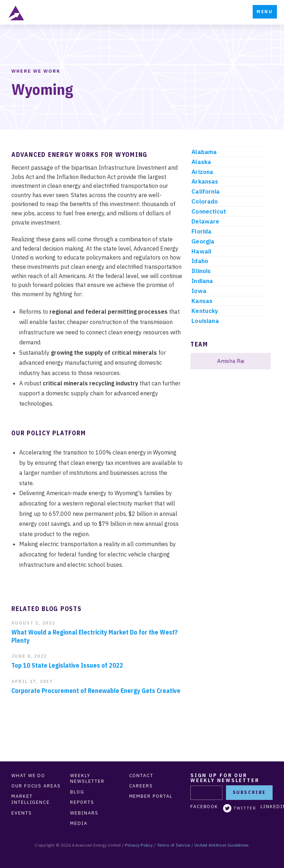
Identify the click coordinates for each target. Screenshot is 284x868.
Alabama (204, 152)
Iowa (199, 291)
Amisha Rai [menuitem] (231, 361)
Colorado (205, 201)
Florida (201, 231)
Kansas (202, 301)
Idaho (200, 261)
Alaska (201, 162)
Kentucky (205, 311)
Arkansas (205, 181)
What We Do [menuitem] (28, 776)
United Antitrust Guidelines (222, 845)
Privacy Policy (139, 845)
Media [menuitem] (79, 823)
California (206, 191)
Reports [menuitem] (82, 802)
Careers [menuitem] (141, 786)
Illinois (201, 271)
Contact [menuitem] (141, 776)
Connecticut (209, 211)
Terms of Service (174, 845)
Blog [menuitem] (77, 792)
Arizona (202, 172)
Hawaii (201, 251)
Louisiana (205, 321)
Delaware (205, 221)
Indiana (202, 281)
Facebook (204, 807)
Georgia (203, 241)
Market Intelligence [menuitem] (31, 799)
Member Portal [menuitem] (151, 796)
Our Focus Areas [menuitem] (36, 786)
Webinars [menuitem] (84, 813)
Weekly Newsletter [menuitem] (87, 779)
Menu (265, 12)
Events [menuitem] (22, 813)
